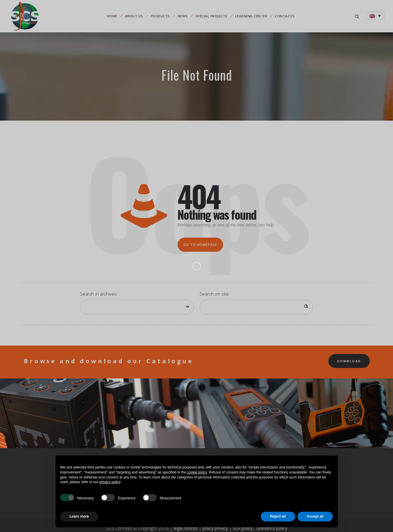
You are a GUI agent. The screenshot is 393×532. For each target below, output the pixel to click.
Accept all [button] (315, 516)
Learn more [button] (79, 516)
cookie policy (197, 472)
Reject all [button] (278, 516)
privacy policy (110, 482)
